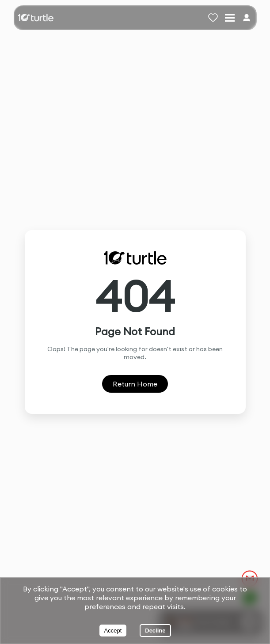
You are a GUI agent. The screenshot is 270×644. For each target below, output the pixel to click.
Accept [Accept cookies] (113, 631)
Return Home (135, 384)
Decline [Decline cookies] (155, 631)
